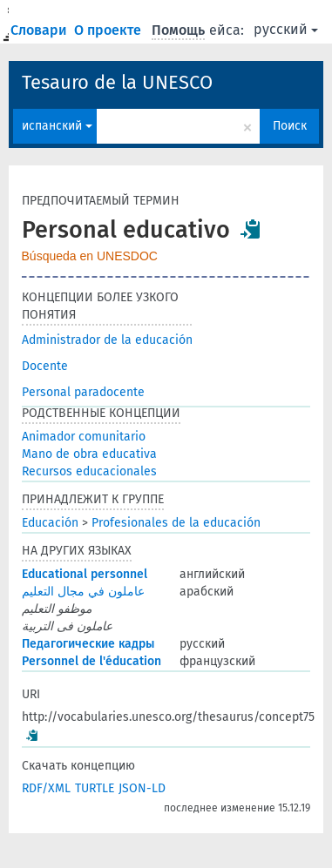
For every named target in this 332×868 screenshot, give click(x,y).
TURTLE (95, 788)
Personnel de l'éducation (91, 661)
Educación (50, 523)
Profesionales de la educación (176, 523)
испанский (57, 126)
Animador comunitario (84, 437)
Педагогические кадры (88, 644)
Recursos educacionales (89, 471)
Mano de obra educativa (89, 454)
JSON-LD (142, 788)
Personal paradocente (83, 392)
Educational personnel (85, 574)
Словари (41, 30)
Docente (45, 366)
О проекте (109, 30)
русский (286, 29)
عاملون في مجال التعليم (83, 592)
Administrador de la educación (107, 340)
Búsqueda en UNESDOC (90, 256)
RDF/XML (46, 788)
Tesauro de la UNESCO (117, 82)
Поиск (290, 126)
